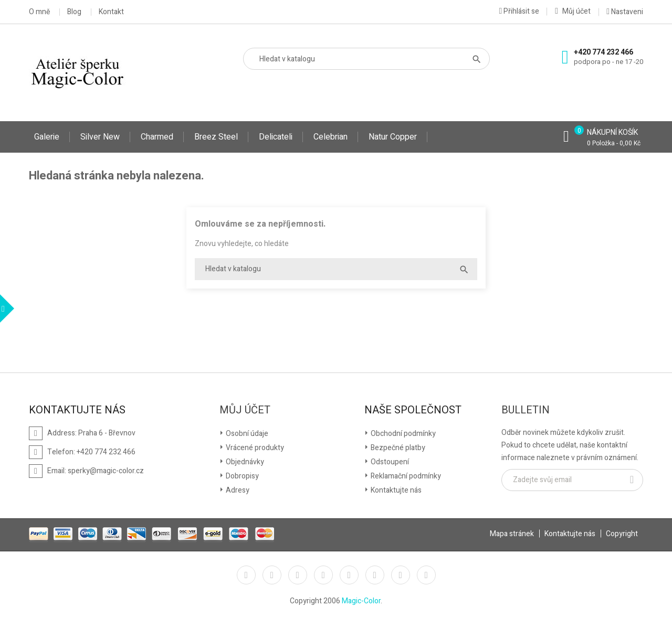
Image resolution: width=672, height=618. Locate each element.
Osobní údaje (246, 434)
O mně (39, 12)
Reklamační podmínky (405, 476)
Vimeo (375, 575)
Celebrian (330, 137)
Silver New (100, 137)
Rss (298, 575)
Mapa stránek (512, 534)
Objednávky (244, 462)
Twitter (272, 575)
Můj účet (245, 410)
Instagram (401, 575)
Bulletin (526, 410)
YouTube (323, 575)
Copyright (622, 534)
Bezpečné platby (397, 448)
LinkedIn (426, 575)
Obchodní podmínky (402, 434)
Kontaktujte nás (395, 490)
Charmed (157, 137)
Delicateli (276, 137)
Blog (74, 12)
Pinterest (349, 575)
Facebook (246, 575)
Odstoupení (389, 462)
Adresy (237, 490)
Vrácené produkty (254, 448)
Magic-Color (361, 601)
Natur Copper (393, 137)
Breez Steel (216, 137)
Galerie (47, 137)
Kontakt (111, 12)
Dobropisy (241, 476)
